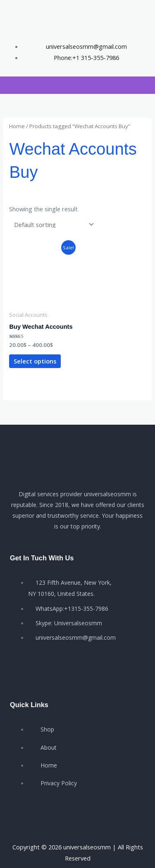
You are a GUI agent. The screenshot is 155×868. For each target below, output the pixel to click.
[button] (7, 85)
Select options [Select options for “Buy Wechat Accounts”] (35, 361)
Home (17, 126)
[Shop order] (52, 224)
